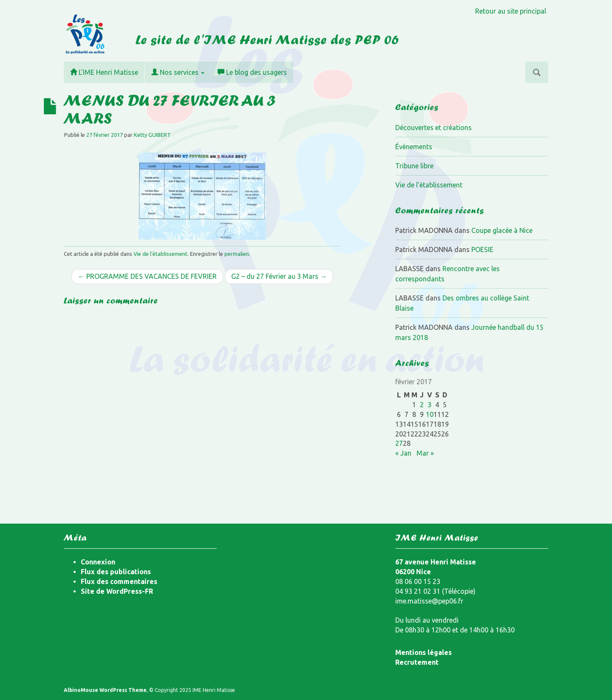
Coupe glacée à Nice (502, 230)
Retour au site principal (511, 11)
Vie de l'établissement (160, 254)
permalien (237, 254)
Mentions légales (424, 652)
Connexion (98, 562)
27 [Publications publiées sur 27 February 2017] (399, 443)
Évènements (414, 147)
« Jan (403, 453)
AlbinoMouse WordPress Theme (105, 690)
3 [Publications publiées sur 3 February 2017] (429, 405)
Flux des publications (116, 572)
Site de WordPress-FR (117, 591)
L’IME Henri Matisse (104, 72)
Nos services (178, 72)
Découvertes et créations (433, 128)
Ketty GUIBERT (152, 135)
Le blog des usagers (252, 72)
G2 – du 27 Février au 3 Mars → (279, 276)
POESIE (482, 249)
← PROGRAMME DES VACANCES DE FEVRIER (147, 276)
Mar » (425, 453)
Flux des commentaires (119, 581)
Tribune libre (414, 166)
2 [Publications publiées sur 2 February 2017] (422, 405)
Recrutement (417, 662)
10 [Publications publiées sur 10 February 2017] (430, 414)
